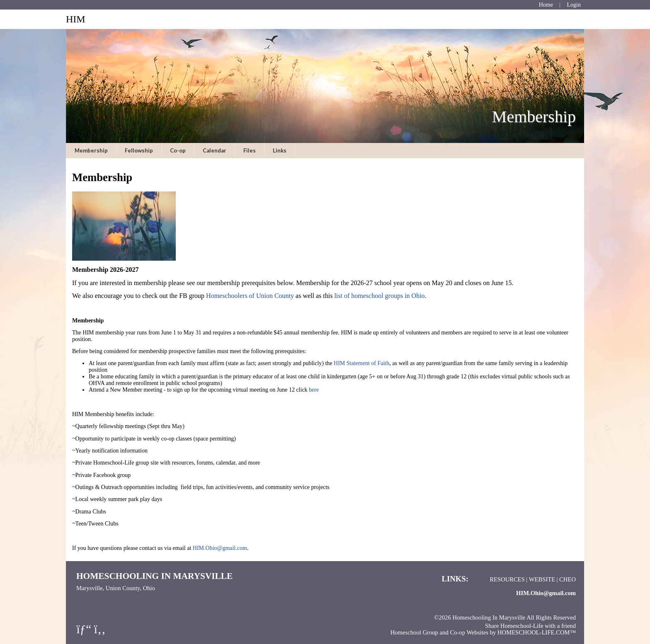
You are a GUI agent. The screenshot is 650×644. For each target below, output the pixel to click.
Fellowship (139, 150)
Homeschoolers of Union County (250, 296)
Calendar (215, 150)
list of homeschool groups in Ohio (379, 296)
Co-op (178, 150)
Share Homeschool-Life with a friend (530, 626)
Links (280, 150)
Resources (507, 579)
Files (250, 150)
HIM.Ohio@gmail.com (220, 548)
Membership (91, 150)
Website (542, 579)
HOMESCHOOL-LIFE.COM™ (537, 632)
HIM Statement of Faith (361, 363)
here (315, 390)
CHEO (568, 579)
